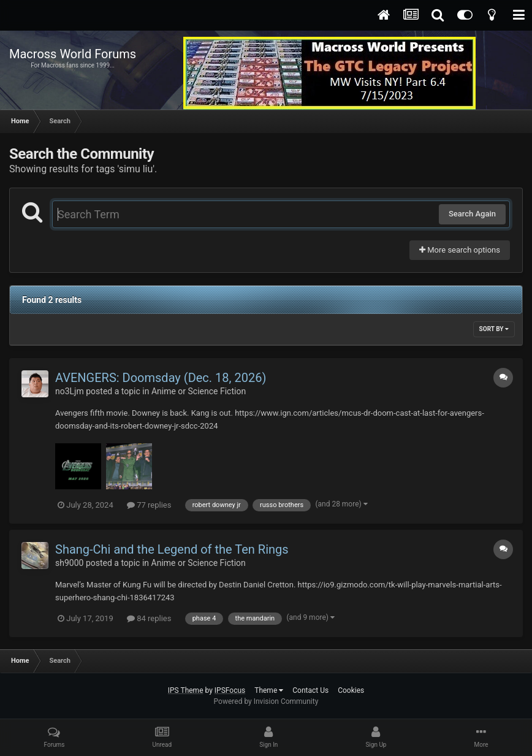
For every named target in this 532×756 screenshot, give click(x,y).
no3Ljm (70, 391)
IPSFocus (230, 690)
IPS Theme (186, 690)
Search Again (472, 214)
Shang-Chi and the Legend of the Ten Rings (172, 549)
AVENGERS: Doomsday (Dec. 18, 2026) (161, 378)
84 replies (149, 618)
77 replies (149, 505)
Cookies (351, 690)
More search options (460, 250)
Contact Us (310, 690)
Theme (269, 690)
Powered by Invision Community (266, 701)
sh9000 (69, 563)
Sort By (494, 329)
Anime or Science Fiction (199, 391)
